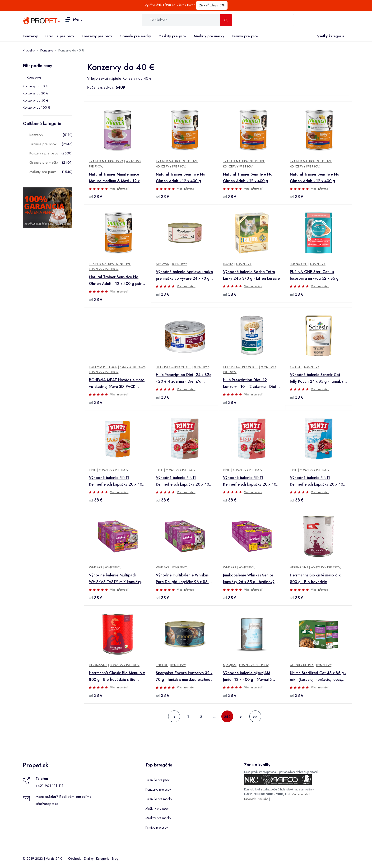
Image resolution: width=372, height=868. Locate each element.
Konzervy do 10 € (35, 86)
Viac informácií (119, 189)
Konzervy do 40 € (71, 50)
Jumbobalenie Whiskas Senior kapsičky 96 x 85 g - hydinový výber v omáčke (249, 579)
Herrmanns (299, 567)
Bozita (228, 264)
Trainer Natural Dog (106, 161)
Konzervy (30, 36)
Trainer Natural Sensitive (177, 161)
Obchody (75, 859)
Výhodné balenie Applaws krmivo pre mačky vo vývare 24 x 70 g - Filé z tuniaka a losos (184, 275)
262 (227, 717)
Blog (115, 859)
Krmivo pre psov (245, 36)
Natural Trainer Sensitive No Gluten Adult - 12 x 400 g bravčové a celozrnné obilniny (249, 178)
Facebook (250, 799)
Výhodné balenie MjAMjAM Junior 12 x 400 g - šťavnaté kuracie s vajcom (247, 677)
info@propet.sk (47, 804)
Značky (89, 859)
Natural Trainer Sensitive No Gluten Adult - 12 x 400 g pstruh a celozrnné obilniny (117, 281)
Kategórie (103, 859)
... (214, 717)
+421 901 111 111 (49, 786)
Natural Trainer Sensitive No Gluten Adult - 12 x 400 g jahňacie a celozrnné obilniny (315, 178)
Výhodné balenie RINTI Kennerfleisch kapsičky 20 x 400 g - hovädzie (251, 481)
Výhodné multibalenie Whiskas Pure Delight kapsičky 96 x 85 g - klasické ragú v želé (185, 579)
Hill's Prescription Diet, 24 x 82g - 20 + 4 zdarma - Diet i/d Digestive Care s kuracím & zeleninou (184, 378)
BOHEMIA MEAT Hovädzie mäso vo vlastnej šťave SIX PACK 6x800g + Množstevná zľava (117, 384)
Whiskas (95, 567)
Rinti (93, 470)
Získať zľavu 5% (212, 5)
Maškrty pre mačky (209, 36)
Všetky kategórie (330, 36)
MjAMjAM (230, 665)
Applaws (162, 264)
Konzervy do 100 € (36, 107)
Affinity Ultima (302, 665)
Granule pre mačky (135, 36)
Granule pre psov (60, 36)
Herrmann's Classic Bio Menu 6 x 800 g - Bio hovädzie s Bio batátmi (117, 677)
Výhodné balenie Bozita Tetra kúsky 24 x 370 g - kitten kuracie (251, 275)
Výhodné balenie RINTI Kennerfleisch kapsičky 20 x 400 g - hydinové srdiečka (318, 481)
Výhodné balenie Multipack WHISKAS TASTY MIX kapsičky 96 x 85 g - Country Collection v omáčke (117, 579)
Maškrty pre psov (172, 36)
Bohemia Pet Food (103, 367)
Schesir (296, 367)
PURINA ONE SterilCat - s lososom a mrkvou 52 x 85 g (314, 275)
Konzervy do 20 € (35, 93)
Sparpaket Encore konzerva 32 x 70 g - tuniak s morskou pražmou (184, 676)
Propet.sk (29, 50)
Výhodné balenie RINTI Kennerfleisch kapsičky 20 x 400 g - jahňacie (184, 481)
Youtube (263, 799)
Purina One (299, 264)
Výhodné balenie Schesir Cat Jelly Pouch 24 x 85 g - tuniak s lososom (317, 378)
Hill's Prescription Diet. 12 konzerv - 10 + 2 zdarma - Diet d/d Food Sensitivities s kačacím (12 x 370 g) (251, 384)
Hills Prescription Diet (173, 367)
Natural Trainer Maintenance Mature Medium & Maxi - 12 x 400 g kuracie (114, 178)
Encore (162, 665)
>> (255, 717)
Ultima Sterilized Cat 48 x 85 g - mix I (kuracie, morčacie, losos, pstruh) (318, 677)
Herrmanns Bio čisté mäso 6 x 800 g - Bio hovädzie (315, 578)
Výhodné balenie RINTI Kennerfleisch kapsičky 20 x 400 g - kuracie (117, 481)
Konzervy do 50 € (35, 100)
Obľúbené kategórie (42, 124)
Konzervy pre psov (97, 36)
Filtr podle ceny (38, 66)
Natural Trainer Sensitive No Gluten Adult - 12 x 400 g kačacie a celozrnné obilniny (181, 178)
